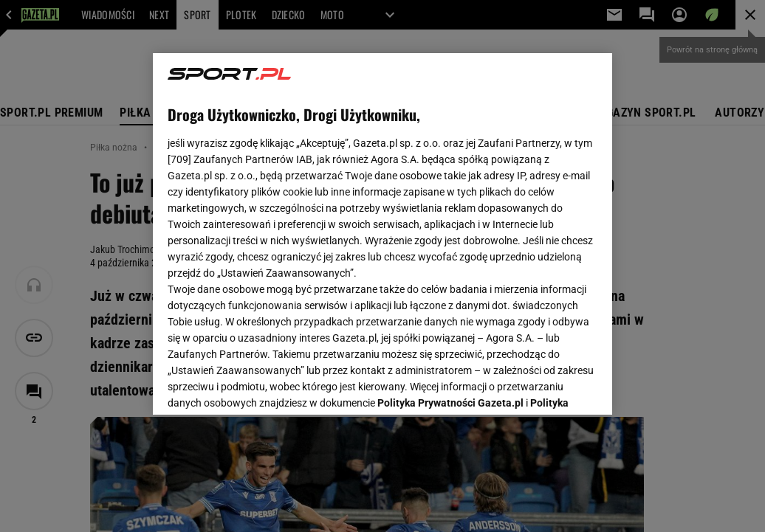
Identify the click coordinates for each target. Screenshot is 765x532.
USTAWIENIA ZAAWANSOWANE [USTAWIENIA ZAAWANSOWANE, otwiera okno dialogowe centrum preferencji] (265, 385)
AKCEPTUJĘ (548, 386)
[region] (382, 234)
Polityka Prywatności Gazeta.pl (450, 219)
